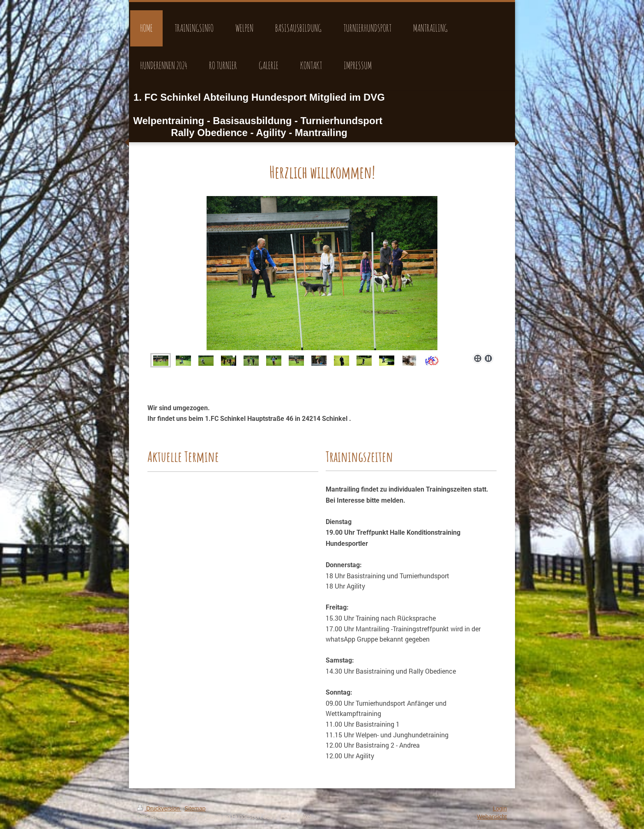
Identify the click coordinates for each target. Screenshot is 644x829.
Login (500, 808)
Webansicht (492, 817)
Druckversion (159, 808)
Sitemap (195, 808)
